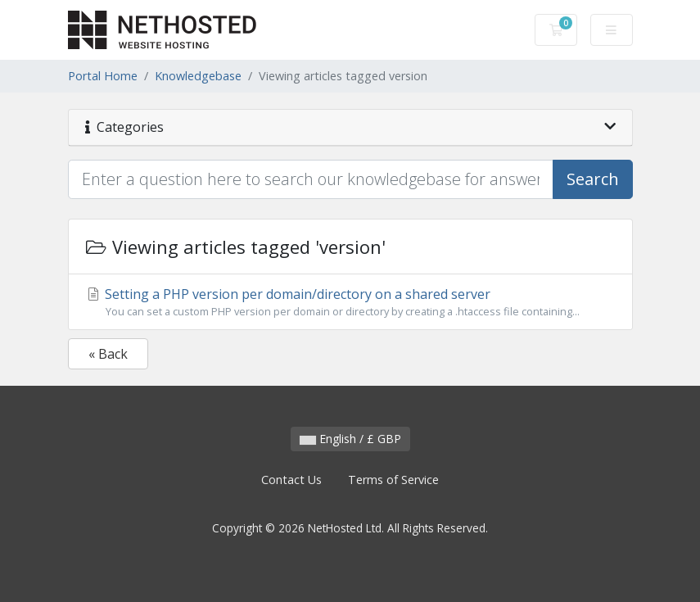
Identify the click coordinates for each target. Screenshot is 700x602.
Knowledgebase (198, 76)
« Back (108, 354)
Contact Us (291, 480)
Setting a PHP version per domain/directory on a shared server (350, 302)
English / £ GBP (350, 439)
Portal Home (103, 76)
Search (593, 179)
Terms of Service (393, 480)
